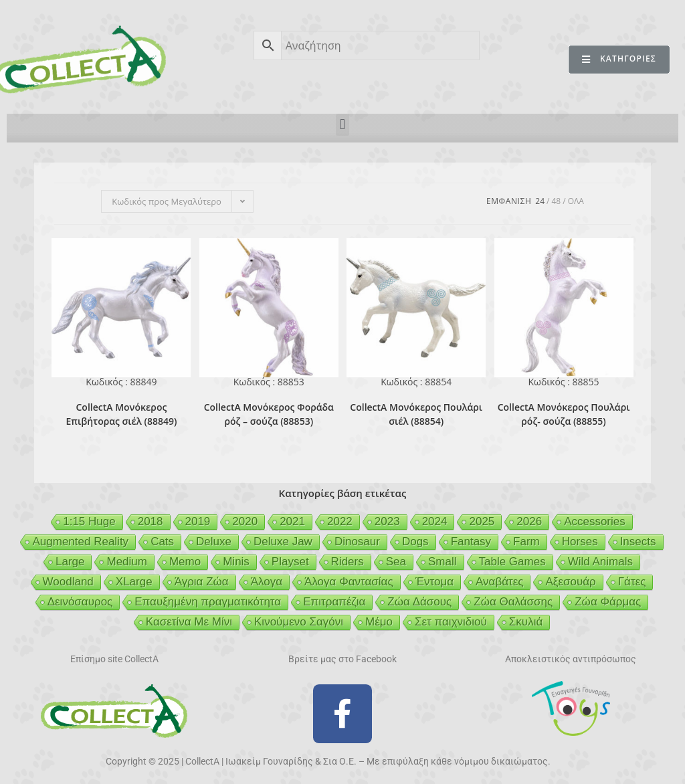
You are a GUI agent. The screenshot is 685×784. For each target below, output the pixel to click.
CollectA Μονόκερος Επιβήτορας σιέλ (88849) (121, 414)
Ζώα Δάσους (419, 602)
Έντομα (434, 582)
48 (556, 201)
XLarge (134, 582)
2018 (151, 521)
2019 (198, 521)
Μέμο (379, 622)
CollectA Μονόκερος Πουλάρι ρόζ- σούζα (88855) (564, 414)
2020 (245, 521)
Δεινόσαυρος (80, 602)
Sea (396, 562)
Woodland (68, 582)
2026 (529, 521)
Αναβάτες (499, 582)
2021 (292, 521)
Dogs (415, 542)
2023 (387, 521)
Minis (236, 562)
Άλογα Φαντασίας (349, 582)
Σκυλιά (526, 622)
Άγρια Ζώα (202, 582)
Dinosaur (357, 542)
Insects (638, 542)
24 (540, 201)
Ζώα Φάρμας (608, 602)
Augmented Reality (80, 542)
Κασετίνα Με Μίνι (189, 622)
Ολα (576, 201)
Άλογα (267, 582)
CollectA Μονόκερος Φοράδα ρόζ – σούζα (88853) (269, 414)
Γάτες (632, 582)
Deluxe (214, 542)
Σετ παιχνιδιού (451, 622)
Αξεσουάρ (570, 582)
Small (443, 562)
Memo (185, 562)
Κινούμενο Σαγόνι (299, 622)
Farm (526, 542)
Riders (348, 562)
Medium (126, 562)
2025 (482, 521)
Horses (580, 542)
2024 (435, 521)
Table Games (512, 562)
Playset (290, 562)
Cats (162, 542)
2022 (340, 521)
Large (70, 562)
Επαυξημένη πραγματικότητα (208, 602)
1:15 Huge (89, 521)
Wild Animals (600, 562)
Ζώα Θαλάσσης (513, 602)
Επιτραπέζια (334, 602)
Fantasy (471, 542)
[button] (342, 125)
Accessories (595, 521)
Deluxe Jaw (283, 542)
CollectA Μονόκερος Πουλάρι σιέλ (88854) (416, 414)
